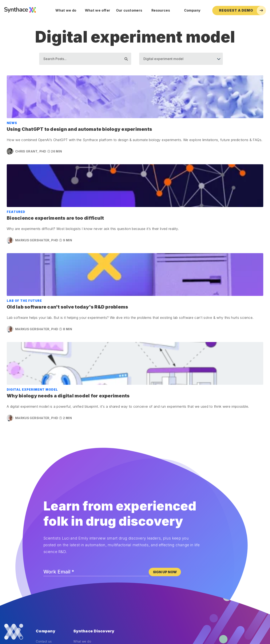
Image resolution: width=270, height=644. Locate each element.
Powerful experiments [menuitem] (90, 523)
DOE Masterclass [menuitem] (48, 574)
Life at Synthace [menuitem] (48, 535)
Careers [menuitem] (42, 540)
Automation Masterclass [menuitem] (53, 585)
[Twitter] (10, 530)
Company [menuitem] (192, 10)
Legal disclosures (51, 616)
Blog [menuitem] (39, 556)
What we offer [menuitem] (98, 10)
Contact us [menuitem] (44, 517)
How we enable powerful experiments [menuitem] (102, 529)
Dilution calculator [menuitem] (49, 562)
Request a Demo (242, 11)
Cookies (10, 616)
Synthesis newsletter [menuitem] (51, 579)
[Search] (85, 59)
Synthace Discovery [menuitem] (94, 510)
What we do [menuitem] (66, 10)
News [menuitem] (40, 529)
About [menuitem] (40, 523)
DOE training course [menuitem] (51, 568)
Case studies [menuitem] (83, 535)
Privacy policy (27, 616)
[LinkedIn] (17, 530)
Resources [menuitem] (161, 10)
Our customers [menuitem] (129, 10)
